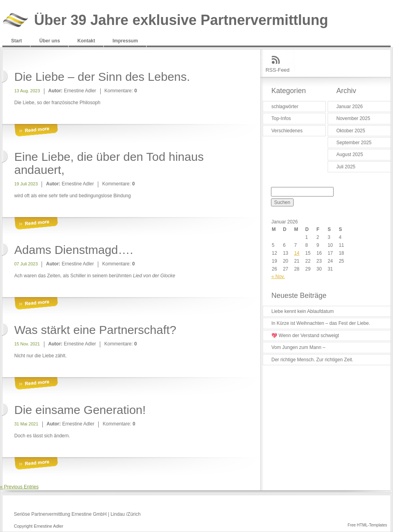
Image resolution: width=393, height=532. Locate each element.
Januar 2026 (350, 107)
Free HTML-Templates (367, 525)
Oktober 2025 (351, 131)
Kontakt (86, 41)
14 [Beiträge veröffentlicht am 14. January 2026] (297, 253)
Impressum (125, 41)
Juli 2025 (346, 167)
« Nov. (278, 276)
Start (16, 41)
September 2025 (354, 143)
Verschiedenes (287, 131)
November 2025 (353, 118)
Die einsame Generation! (80, 410)
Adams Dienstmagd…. (74, 250)
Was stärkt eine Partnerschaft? (95, 330)
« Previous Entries (19, 487)
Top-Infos (281, 118)
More (36, 131)
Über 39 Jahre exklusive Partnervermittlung (181, 20)
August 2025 (350, 154)
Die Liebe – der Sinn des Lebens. (102, 77)
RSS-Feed (278, 70)
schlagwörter (285, 107)
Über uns (50, 41)
